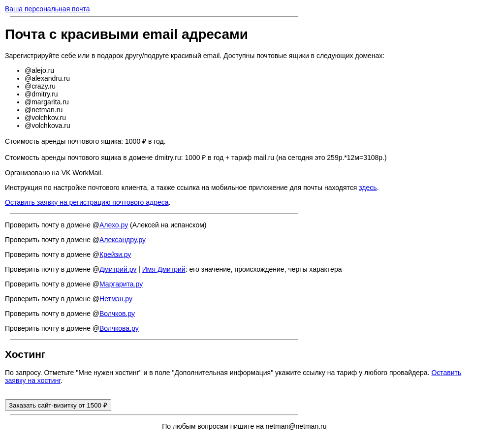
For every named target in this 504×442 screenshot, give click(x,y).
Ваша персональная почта (47, 9)
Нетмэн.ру (116, 299)
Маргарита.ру (121, 284)
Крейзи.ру (115, 254)
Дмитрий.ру (118, 269)
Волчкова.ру (119, 328)
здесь (368, 188)
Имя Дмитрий (164, 269)
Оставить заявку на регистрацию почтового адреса (87, 202)
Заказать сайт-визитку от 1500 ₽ (58, 405)
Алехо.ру (114, 225)
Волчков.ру (117, 314)
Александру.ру (123, 240)
